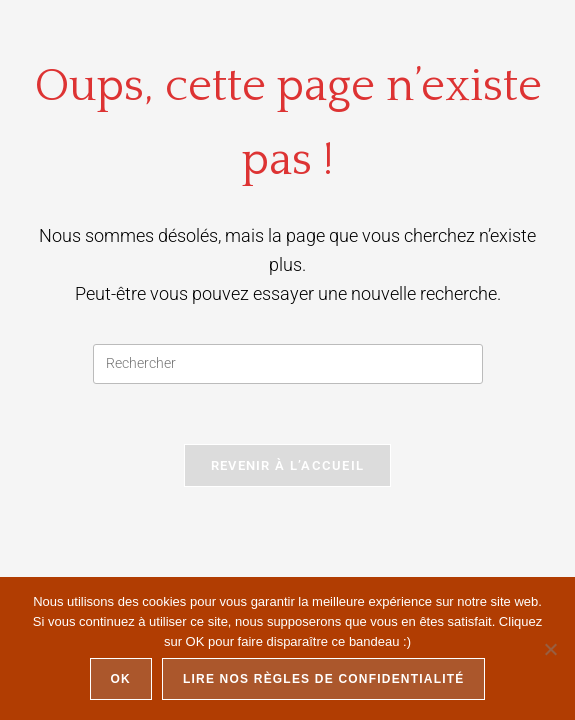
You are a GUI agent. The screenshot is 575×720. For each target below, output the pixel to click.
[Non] (550, 649)
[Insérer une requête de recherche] (288, 364)
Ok (121, 679)
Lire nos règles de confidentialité (323, 679)
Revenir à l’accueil (288, 465)
